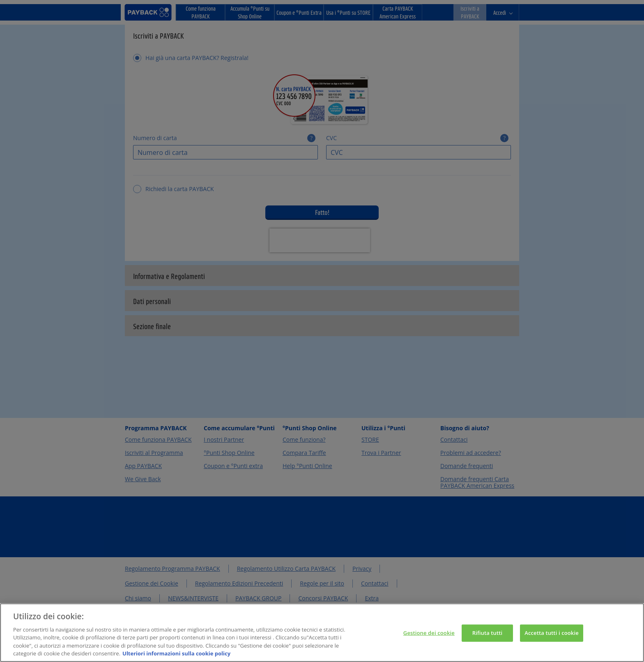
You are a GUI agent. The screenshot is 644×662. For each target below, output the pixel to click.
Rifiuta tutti (488, 644)
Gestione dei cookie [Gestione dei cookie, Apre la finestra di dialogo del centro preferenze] (429, 644)
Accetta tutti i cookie (552, 644)
